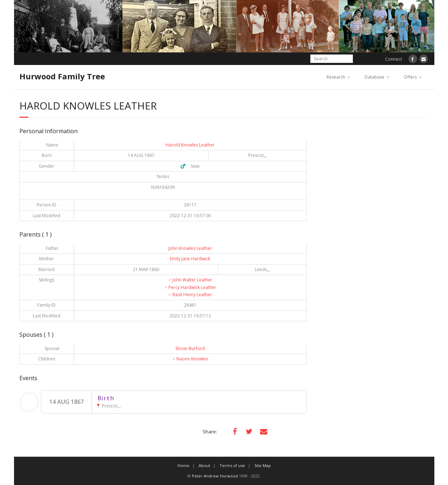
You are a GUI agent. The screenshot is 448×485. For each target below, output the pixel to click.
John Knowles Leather (190, 248)
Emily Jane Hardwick (190, 259)
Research (336, 77)
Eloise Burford (190, 348)
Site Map (263, 465)
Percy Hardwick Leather (190, 287)
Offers (410, 77)
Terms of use (232, 465)
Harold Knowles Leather (190, 145)
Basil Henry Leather (190, 295)
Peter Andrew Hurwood (215, 476)
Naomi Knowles (190, 359)
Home (183, 465)
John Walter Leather (190, 280)
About (204, 465)
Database (375, 77)
